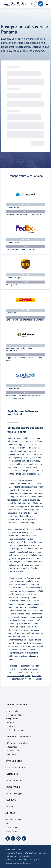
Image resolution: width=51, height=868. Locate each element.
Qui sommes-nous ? (14, 820)
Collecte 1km (11, 747)
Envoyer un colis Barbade (32, 679)
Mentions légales (13, 850)
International (11, 723)
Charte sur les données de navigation (22, 860)
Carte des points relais (16, 768)
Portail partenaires (14, 781)
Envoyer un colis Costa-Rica (26, 672)
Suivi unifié (11, 755)
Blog (7, 823)
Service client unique (15, 730)
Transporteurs (12, 719)
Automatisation (12, 751)
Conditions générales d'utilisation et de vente (26, 853)
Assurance (10, 726)
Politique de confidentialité (18, 856)
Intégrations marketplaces (17, 743)
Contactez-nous (13, 831)
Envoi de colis (12, 711)
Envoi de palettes (13, 715)
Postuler (9, 807)
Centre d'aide (11, 827)
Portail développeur (14, 794)
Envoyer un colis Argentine (19, 676)
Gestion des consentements (18, 863)
